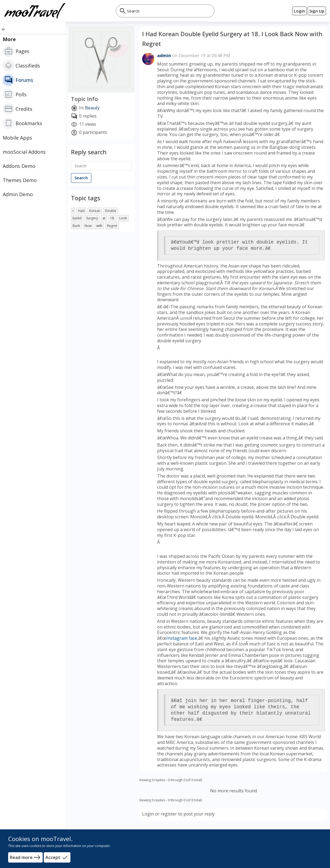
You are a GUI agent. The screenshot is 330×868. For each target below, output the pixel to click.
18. (112, 218)
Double (111, 211)
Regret (112, 226)
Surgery (92, 218)
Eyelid (77, 218)
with (99, 226)
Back (76, 226)
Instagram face (182, 638)
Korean (95, 211)
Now (88, 226)
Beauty (92, 108)
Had (81, 211)
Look (123, 218)
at (104, 218)
